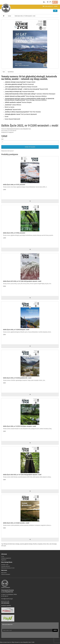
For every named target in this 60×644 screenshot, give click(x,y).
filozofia (35, 544)
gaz (5, 546)
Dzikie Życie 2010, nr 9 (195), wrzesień (14, 233)
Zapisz (55, 630)
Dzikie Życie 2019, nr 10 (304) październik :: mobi (17, 378)
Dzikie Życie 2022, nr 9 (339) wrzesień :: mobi (25, 16)
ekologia (17, 544)
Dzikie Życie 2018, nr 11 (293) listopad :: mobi (16, 330)
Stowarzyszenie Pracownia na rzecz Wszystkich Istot (19, 129)
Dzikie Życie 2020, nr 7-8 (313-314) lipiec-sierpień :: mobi (20, 426)
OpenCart (9, 642)
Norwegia (54, 544)
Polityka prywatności (6, 558)
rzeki (50, 544)
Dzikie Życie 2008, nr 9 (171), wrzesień (14, 185)
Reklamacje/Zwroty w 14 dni (8, 568)
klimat (45, 544)
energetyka (40, 544)
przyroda (22, 544)
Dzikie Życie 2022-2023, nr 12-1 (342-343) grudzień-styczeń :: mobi (22, 475)
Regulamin (4, 560)
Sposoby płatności (6, 566)
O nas (3, 556)
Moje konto (4, 573)
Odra (48, 544)
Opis (4, 72)
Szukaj (9, 16)
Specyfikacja (11, 72)
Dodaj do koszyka (30, 147)
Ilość (2, 139)
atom (3, 546)
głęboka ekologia (29, 544)
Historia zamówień (6, 574)
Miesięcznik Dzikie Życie (9, 544)
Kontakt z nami (5, 565)
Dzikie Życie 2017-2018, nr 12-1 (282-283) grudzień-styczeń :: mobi (22, 281)
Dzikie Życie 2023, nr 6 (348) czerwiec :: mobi (16, 523)
